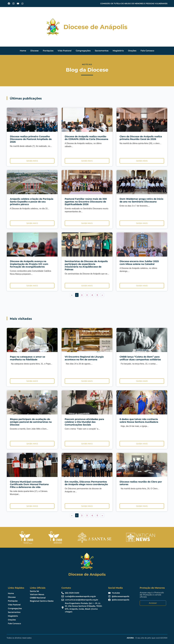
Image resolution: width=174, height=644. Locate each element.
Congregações (83, 51)
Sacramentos (102, 51)
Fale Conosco (147, 51)
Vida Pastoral (65, 51)
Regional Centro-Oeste (42, 601)
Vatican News (37, 594)
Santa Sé (34, 591)
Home (23, 51)
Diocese (34, 51)
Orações (132, 51)
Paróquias (48, 51)
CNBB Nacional (38, 598)
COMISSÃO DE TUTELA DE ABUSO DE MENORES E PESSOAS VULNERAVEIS (134, 4)
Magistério (118, 51)
